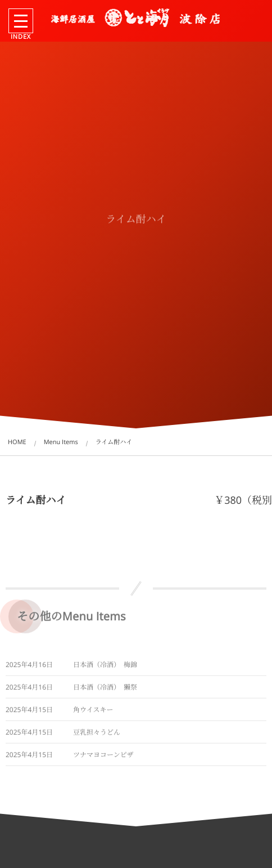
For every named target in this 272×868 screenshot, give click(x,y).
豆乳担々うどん (97, 734)
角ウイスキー (93, 712)
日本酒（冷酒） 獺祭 (105, 689)
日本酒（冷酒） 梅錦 (105, 667)
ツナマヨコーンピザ (103, 757)
